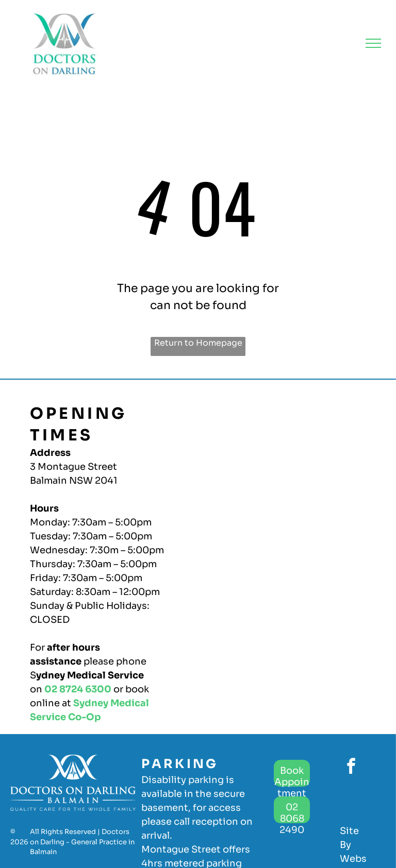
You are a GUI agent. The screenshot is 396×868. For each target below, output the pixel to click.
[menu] (373, 43)
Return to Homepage (198, 343)
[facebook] (351, 768)
